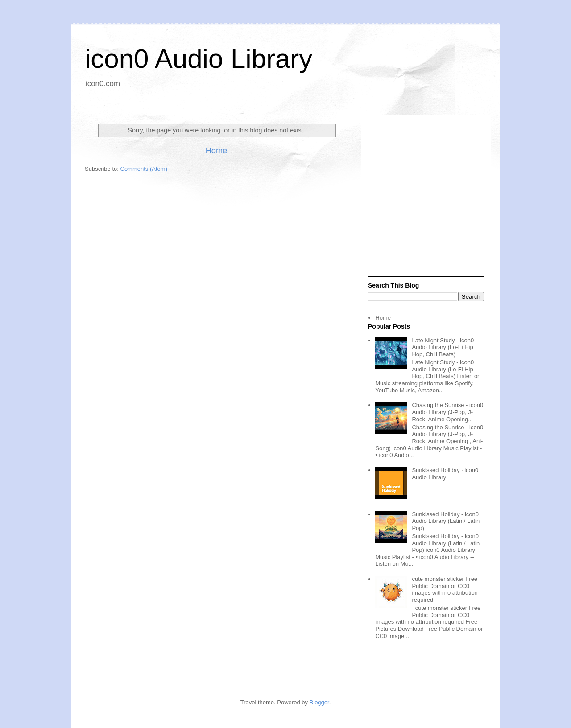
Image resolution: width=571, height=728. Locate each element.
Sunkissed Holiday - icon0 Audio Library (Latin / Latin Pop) (446, 521)
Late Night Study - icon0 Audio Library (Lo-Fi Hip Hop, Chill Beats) (443, 347)
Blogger (319, 702)
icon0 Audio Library (199, 59)
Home (217, 151)
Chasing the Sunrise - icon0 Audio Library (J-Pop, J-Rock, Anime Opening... (447, 412)
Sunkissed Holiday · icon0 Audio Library (445, 474)
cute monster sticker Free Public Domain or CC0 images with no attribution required (445, 589)
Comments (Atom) (144, 169)
